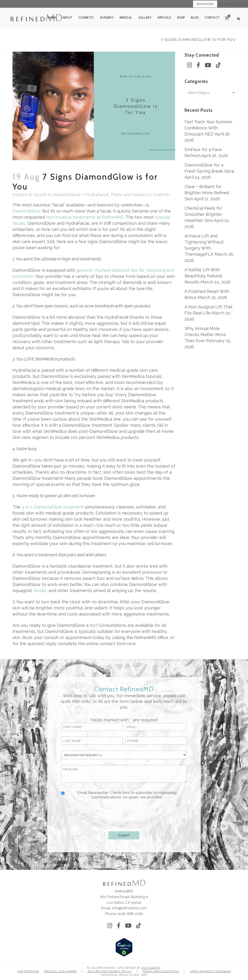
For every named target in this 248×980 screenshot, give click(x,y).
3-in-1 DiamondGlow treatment (52, 507)
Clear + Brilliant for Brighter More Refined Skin (207, 193)
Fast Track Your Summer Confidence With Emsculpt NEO (209, 128)
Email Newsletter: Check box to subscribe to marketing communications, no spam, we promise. (127, 795)
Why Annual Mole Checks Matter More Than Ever (205, 335)
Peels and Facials (128, 195)
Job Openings (28, 971)
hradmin (161, 195)
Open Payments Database (210, 971)
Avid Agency (151, 968)
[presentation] (124, 814)
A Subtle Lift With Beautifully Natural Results (203, 276)
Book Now (205, 4)
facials (40, 591)
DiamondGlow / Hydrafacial (81, 195)
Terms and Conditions (161, 971)
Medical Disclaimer (61, 971)
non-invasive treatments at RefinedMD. (85, 217)
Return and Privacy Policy (109, 971)
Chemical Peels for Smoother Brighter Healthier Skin (203, 214)
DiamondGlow (26, 211)
